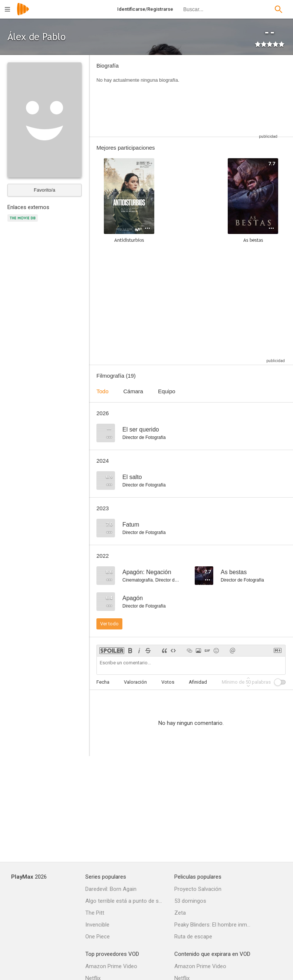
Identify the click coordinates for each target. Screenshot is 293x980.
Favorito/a (45, 190)
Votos (168, 682)
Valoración (135, 682)
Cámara (133, 391)
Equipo (167, 391)
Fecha (103, 682)
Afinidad (198, 682)
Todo (103, 391)
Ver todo (109, 624)
